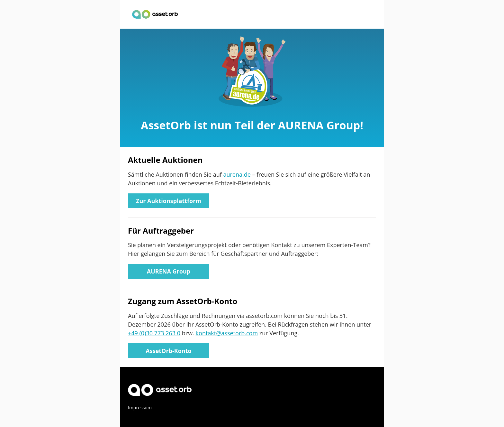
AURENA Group (169, 271)
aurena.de (237, 174)
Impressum (140, 408)
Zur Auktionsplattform (169, 201)
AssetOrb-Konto (168, 351)
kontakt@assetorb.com (227, 333)
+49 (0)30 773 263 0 (154, 333)
